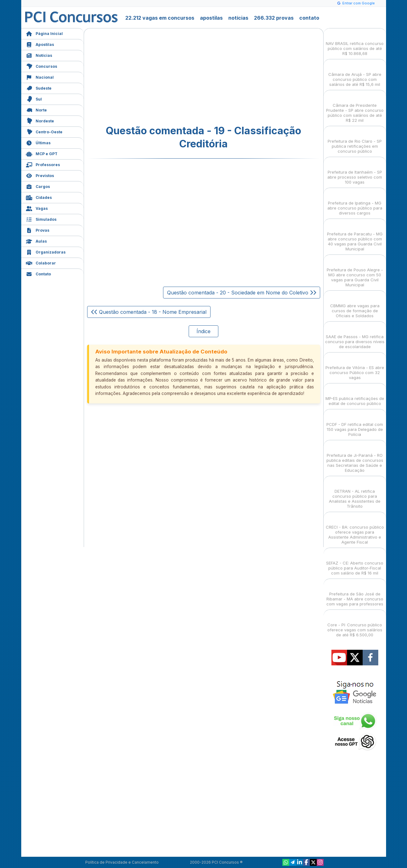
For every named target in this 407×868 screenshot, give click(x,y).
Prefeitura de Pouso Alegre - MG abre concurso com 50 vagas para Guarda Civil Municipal (355, 272)
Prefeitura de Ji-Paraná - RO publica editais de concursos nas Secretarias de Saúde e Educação (355, 457)
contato (309, 18)
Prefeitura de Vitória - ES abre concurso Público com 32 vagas (355, 367)
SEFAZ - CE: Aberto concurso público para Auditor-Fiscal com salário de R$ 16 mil (355, 562)
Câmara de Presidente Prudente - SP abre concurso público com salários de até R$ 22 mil (355, 107)
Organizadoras (46, 252)
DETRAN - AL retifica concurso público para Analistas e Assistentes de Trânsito (355, 493)
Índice (203, 331)
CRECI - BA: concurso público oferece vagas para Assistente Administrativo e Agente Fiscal (355, 529)
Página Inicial (44, 33)
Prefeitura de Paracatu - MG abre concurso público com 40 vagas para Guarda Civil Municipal (355, 236)
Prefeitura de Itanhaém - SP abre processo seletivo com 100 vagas (355, 172)
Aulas (36, 241)
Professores (43, 164)
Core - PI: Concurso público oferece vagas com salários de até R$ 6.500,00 (355, 624)
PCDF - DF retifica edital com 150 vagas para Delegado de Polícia (355, 424)
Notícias (39, 55)
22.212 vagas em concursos (160, 18)
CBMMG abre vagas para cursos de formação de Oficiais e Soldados (355, 305)
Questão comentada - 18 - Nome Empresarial (149, 312)
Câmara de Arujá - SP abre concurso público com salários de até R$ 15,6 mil (355, 74)
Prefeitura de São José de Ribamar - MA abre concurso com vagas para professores (355, 593)
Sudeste (39, 88)
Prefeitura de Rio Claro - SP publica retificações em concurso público (355, 141)
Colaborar (41, 262)
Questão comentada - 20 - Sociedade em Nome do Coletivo (242, 293)
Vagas (37, 208)
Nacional (40, 77)
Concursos (42, 66)
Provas (38, 230)
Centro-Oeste (44, 131)
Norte (36, 109)
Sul (34, 99)
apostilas (211, 18)
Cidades (39, 197)
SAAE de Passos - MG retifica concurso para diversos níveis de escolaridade (355, 336)
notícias (238, 18)
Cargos (38, 186)
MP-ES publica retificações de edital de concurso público (355, 395)
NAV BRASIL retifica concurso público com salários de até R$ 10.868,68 (355, 43)
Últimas (38, 142)
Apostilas (40, 44)
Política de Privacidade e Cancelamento (122, 862)
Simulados (41, 219)
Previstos (40, 175)
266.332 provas (274, 18)
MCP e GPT (42, 153)
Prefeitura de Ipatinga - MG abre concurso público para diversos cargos (355, 202)
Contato (38, 273)
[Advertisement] (153, 77)
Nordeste (40, 120)
